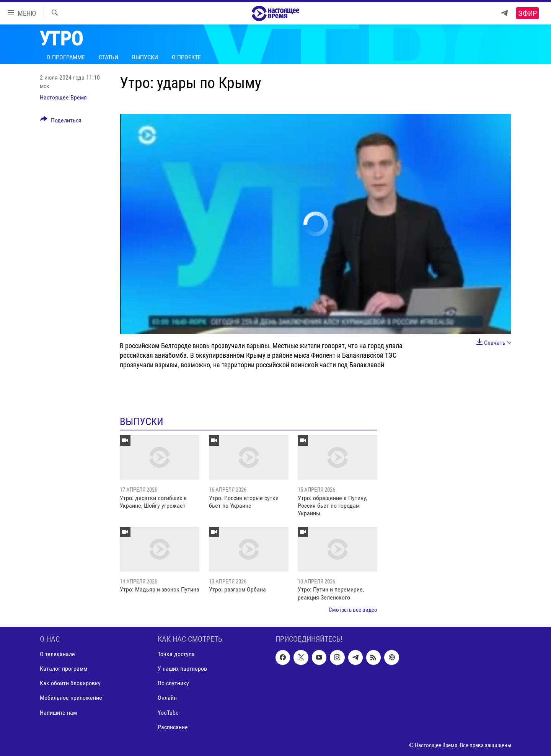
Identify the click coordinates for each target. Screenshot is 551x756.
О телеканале (57, 654)
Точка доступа (176, 654)
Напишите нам (58, 713)
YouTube (168, 713)
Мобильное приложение (71, 698)
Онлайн (167, 698)
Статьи (108, 57)
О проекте (186, 57)
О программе (66, 57)
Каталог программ (64, 669)
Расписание (173, 727)
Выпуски (145, 57)
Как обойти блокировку (70, 683)
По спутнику (173, 683)
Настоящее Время (63, 97)
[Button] (61, 122)
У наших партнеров (182, 669)
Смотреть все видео (353, 610)
